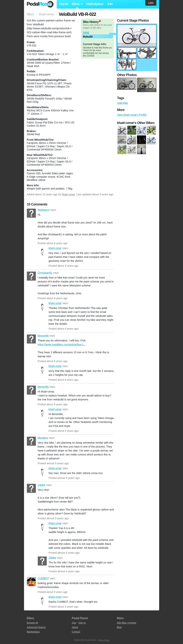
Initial (86, 32)
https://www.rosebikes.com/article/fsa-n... (62, 344)
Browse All (32, 623)
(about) (100, 21)
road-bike (123, 103)
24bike (31, 488)
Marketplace (95, 4)
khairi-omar (68, 194)
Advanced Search (36, 627)
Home (64, 4)
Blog (119, 627)
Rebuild (88, 37)
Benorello (31, 339)
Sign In (82, 623)
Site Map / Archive (127, 623)
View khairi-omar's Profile (132, 115)
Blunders (31, 441)
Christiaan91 (31, 276)
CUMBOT (31, 582)
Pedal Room (40, 4)
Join (110, 4)
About (75, 627)
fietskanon (31, 213)
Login (151, 3)
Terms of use (104, 640)
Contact (76, 632)
